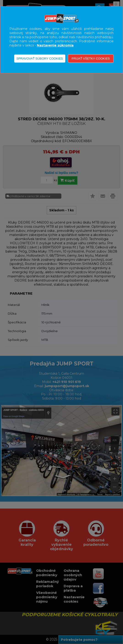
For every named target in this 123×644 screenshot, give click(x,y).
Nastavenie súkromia (55, 45)
